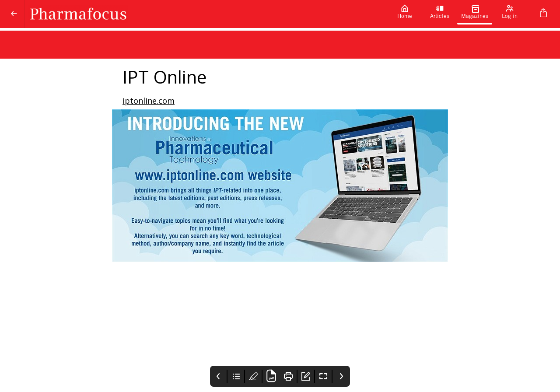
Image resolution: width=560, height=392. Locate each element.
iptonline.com (149, 101)
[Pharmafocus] (206, 14)
